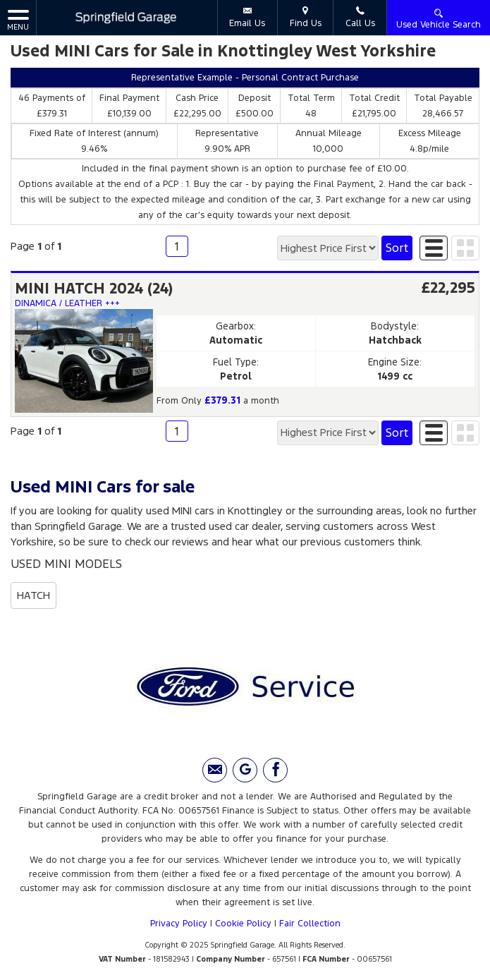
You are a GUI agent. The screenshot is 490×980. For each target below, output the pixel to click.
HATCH (33, 595)
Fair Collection (310, 924)
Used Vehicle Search (439, 18)
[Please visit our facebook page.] (275, 770)
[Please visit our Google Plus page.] (245, 770)
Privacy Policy (179, 924)
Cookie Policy (243, 924)
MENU (18, 19)
